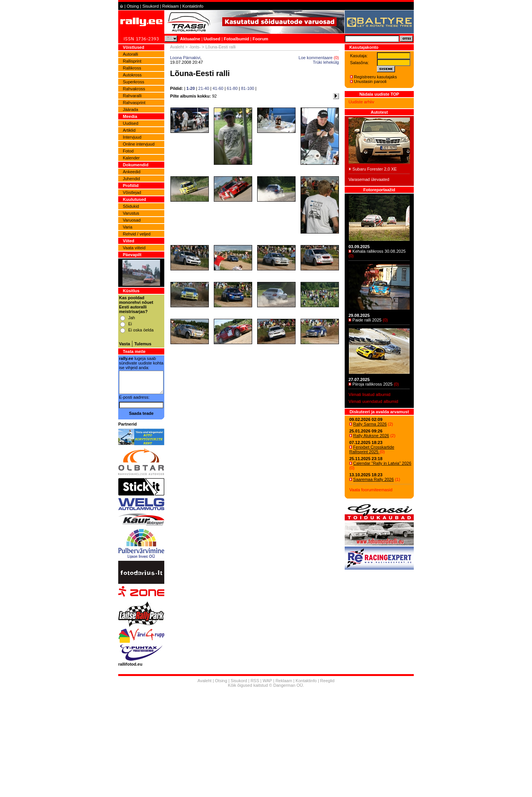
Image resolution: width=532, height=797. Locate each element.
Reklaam (171, 6)
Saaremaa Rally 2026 (373, 479)
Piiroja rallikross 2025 (373, 384)
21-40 (204, 88)
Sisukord (151, 6)
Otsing (133, 6)
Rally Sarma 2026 (370, 424)
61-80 (232, 88)
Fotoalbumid (236, 39)
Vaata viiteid (134, 248)
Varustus (131, 213)
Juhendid (131, 179)
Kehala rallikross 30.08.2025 (379, 251)
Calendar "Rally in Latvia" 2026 (382, 463)
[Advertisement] (266, 743)
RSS (255, 681)
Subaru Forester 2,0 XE (375, 169)
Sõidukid (131, 206)
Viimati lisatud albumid (369, 394)
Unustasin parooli (370, 81)
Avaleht (177, 47)
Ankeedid (132, 172)
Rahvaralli (132, 96)
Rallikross (132, 68)
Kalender (131, 158)
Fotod (128, 151)
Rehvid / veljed (137, 234)
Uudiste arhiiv (361, 102)
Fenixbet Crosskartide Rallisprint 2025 (372, 449)
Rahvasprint (134, 103)
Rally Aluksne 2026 (371, 436)
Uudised (212, 39)
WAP (267, 681)
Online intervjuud (139, 144)
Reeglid (327, 681)
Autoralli (131, 54)
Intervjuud (132, 137)
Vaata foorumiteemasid (371, 490)
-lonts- (195, 47)
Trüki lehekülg (326, 62)
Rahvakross (134, 89)
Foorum (260, 39)
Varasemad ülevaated (369, 179)
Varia (128, 227)
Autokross (132, 75)
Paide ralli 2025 (367, 320)
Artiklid (129, 130)
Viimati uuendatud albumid (373, 401)
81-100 (248, 88)
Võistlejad (132, 192)
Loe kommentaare (316, 58)
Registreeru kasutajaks (375, 77)
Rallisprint (132, 61)
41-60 (218, 88)
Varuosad (132, 220)
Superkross (134, 82)
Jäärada (131, 109)
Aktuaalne (190, 39)
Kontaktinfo (193, 6)
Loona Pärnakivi (185, 58)
